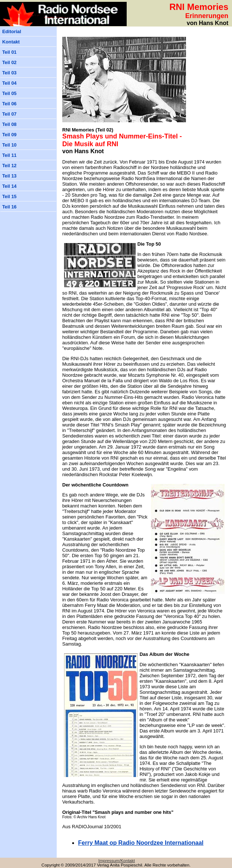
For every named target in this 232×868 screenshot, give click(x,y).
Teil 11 (9, 155)
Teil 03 (9, 73)
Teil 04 (9, 83)
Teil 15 (9, 196)
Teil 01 (9, 52)
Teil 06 (9, 104)
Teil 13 (9, 176)
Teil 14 (9, 186)
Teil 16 (9, 207)
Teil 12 (9, 166)
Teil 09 (9, 135)
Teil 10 (9, 145)
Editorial (12, 31)
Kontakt (11, 42)
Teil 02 (9, 62)
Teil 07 (9, 114)
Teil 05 (9, 93)
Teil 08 (9, 124)
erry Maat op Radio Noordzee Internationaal (141, 843)
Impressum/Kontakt (117, 861)
